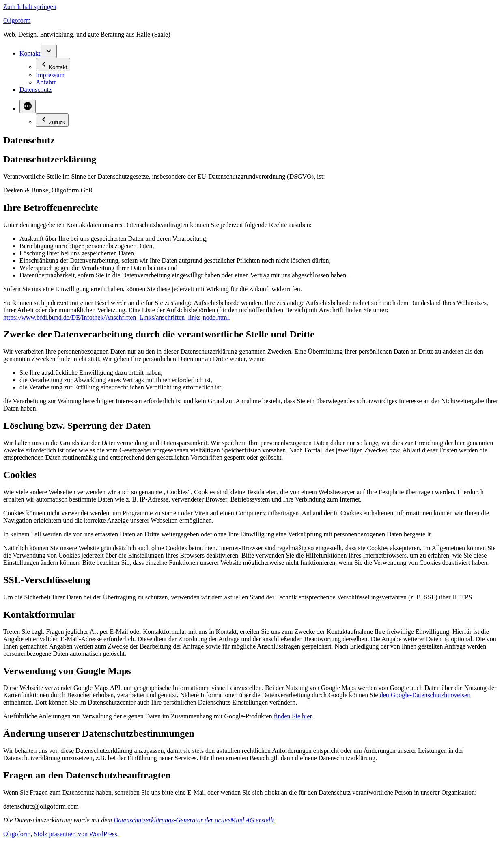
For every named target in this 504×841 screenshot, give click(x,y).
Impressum (50, 75)
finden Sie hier (292, 716)
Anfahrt (46, 82)
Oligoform (17, 21)
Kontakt (30, 53)
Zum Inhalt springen (30, 7)
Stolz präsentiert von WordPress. (76, 834)
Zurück (52, 120)
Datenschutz (36, 90)
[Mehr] (28, 107)
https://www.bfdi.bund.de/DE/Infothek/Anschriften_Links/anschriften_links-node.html (116, 317)
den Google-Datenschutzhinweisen (425, 695)
